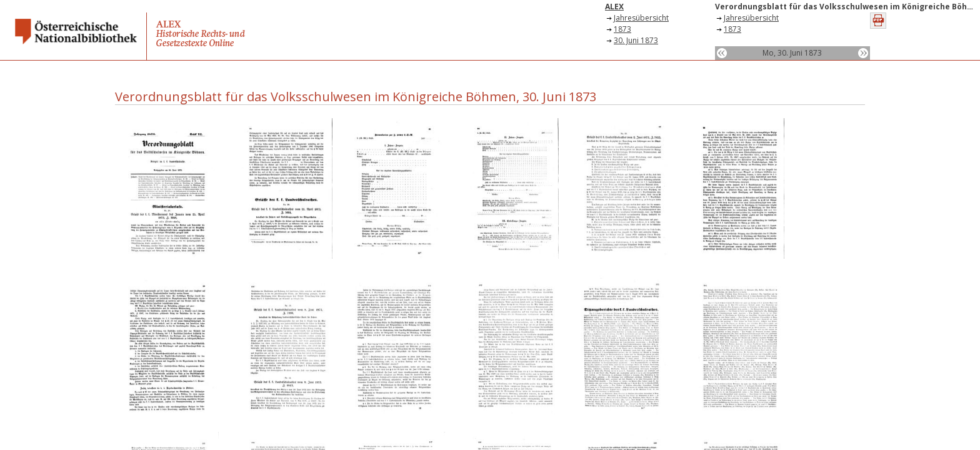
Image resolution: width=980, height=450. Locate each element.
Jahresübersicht (641, 18)
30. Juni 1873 (636, 40)
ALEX (614, 7)
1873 (622, 29)
